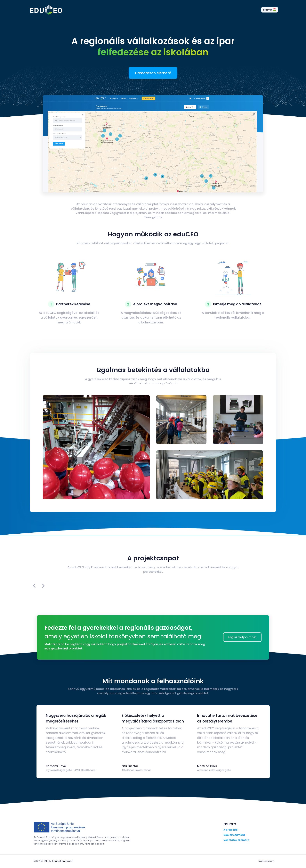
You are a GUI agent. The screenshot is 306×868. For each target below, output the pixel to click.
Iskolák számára (234, 835)
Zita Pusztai (130, 766)
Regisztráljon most (242, 637)
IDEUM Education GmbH (59, 861)
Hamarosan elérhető (153, 73)
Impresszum (266, 861)
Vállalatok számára (236, 840)
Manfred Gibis (207, 766)
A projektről (231, 830)
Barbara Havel (56, 766)
